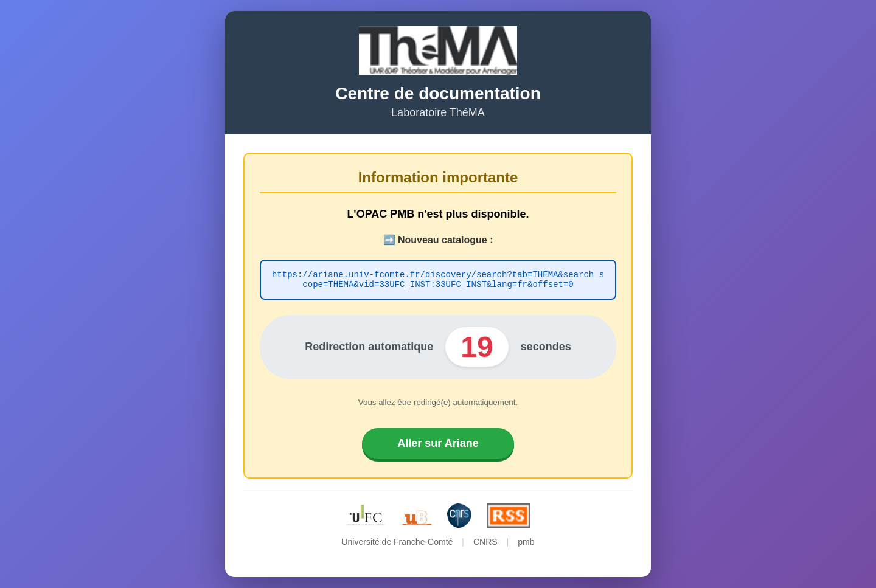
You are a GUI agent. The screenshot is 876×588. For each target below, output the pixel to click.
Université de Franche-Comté (397, 544)
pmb (526, 544)
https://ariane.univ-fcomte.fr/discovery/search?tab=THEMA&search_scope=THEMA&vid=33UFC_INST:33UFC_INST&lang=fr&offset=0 (438, 280)
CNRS (485, 544)
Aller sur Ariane (438, 445)
